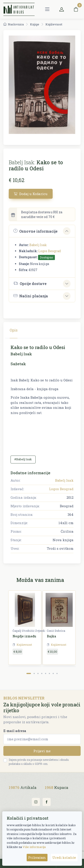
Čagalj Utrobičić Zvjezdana (31, 631)
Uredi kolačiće (64, 858)
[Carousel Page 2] (34, 673)
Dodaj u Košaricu (31, 194)
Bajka (52, 636)
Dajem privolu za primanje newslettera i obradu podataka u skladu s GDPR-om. (39, 762)
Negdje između (24, 636)
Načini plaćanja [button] (31, 296)
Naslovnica (14, 24)
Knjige (35, 24)
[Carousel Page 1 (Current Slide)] (29, 673)
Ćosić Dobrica (56, 631)
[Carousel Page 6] (49, 673)
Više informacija (34, 847)
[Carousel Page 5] (46, 673)
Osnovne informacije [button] (36, 231)
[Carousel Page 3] (38, 673)
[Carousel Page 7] (53, 673)
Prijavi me (42, 751)
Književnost (54, 24)
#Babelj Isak (23, 459)
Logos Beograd (50, 251)
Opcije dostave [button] (30, 283)
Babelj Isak (38, 245)
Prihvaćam (37, 858)
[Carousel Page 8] (57, 673)
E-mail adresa (15, 731)
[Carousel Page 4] (42, 673)
